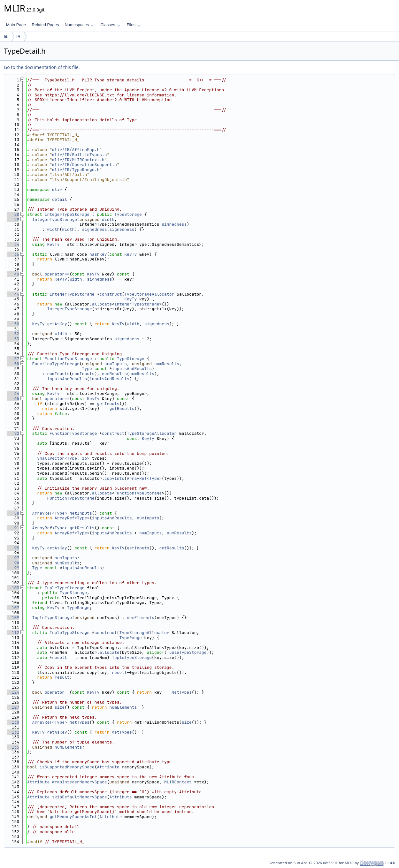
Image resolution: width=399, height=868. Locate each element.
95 (13, 548)
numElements (141, 618)
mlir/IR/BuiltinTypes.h (80, 155)
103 (13, 588)
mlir (57, 189)
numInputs (116, 364)
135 (13, 747)
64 (13, 393)
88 (13, 513)
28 (13, 214)
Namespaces (79, 25)
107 (13, 608)
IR (18, 37)
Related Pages (45, 25)
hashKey (98, 254)
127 (13, 707)
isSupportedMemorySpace (67, 767)
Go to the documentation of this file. (42, 67)
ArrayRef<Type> (144, 478)
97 (13, 558)
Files (134, 25)
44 (13, 294)
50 (13, 324)
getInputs (108, 404)
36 (13, 254)
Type (87, 369)
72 (13, 433)
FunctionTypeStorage (68, 359)
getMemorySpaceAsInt (73, 817)
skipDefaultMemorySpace (80, 797)
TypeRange (78, 608)
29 (13, 219)
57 (13, 359)
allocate (102, 304)
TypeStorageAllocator (149, 294)
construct (111, 294)
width (108, 219)
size (60, 707)
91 (13, 528)
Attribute (108, 767)
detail (60, 199)
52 (13, 334)
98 (13, 563)
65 (13, 399)
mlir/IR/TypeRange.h (76, 170)
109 (13, 618)
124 (13, 692)
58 (13, 364)
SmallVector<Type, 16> (63, 458)
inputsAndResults (132, 369)
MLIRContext (178, 782)
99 (13, 568)
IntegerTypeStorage (67, 214)
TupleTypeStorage (65, 588)
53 (13, 339)
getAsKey (57, 324)
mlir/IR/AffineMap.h (76, 150)
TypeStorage (128, 214)
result (60, 657)
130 (13, 722)
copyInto (114, 478)
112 (13, 633)
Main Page (16, 25)
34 (13, 244)
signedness (174, 224)
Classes (110, 25)
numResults (167, 364)
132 (13, 732)
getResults (122, 408)
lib (6, 37)
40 (13, 274)
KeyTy (53, 244)
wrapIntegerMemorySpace (80, 782)
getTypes (182, 692)
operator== (57, 274)
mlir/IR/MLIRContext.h (78, 160)
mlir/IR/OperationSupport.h (84, 165)
